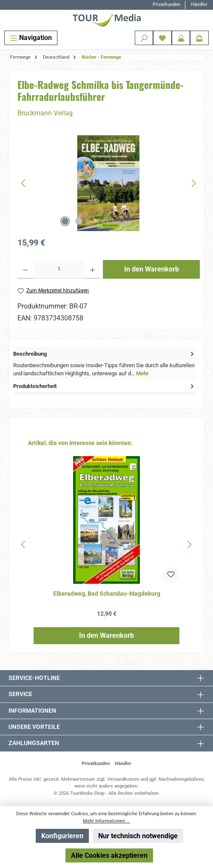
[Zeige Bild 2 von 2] (79, 221)
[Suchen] (144, 38)
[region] (109, 183)
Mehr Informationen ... (106, 821)
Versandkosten (123, 779)
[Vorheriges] (24, 183)
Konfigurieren (62, 836)
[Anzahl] (59, 269)
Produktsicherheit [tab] (104, 386)
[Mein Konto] (181, 38)
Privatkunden (166, 4)
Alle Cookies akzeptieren (109, 855)
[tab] (104, 363)
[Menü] (31, 38)
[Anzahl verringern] (25, 269)
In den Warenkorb (152, 269)
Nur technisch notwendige (138, 836)
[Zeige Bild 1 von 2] (65, 221)
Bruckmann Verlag (45, 113)
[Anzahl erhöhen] (92, 269)
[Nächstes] (193, 183)
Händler (199, 4)
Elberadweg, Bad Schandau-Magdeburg (107, 594)
